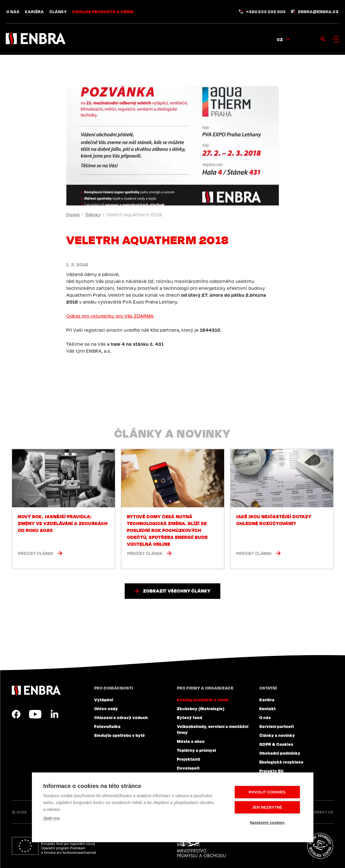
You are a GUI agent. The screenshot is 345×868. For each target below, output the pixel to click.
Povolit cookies (267, 792)
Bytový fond (190, 717)
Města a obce (191, 741)
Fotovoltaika (107, 726)
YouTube (35, 714)
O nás (13, 11)
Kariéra (34, 11)
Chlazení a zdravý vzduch (121, 717)
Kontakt (268, 708)
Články (58, 11)
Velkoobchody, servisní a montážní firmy (213, 729)
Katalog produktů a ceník (103, 11)
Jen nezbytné (267, 807)
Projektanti (189, 759)
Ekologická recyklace (282, 762)
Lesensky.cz (320, 812)
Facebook (16, 714)
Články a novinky (277, 735)
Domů (73, 215)
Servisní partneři (277, 726)
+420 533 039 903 (266, 11)
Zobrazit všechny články (177, 591)
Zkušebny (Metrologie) (201, 708)
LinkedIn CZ (54, 714)
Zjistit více (52, 818)
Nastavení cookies (267, 823)
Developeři (188, 768)
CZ (280, 39)
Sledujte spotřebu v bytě (120, 735)
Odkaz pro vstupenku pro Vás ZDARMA (110, 316)
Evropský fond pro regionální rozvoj (54, 846)
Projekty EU (272, 771)
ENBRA (36, 690)
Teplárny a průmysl (196, 750)
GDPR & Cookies (276, 744)
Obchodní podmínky (280, 753)
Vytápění (104, 700)
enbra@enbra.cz (318, 11)
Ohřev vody (106, 708)
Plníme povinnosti (320, 846)
